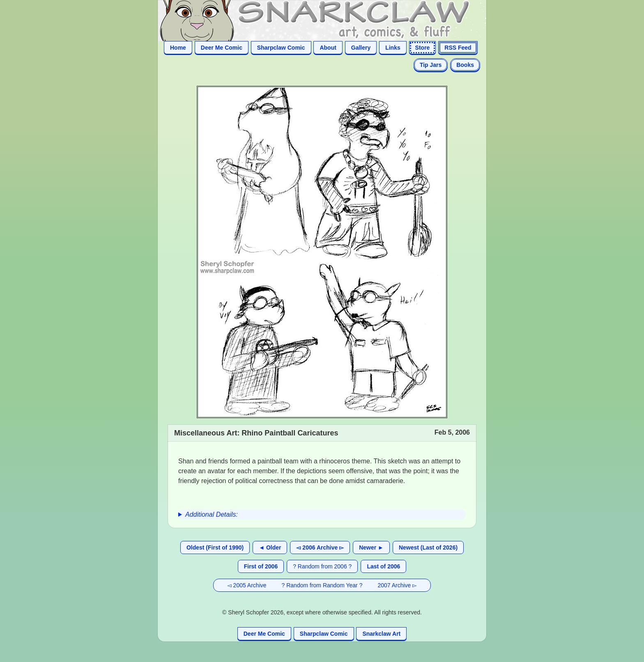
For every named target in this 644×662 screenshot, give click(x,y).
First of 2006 (261, 566)
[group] (322, 515)
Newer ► (371, 547)
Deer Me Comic (222, 48)
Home (178, 48)
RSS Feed (458, 48)
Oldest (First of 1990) (215, 547)
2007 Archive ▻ (397, 585)
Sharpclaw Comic (281, 48)
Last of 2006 (383, 566)
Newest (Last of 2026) (428, 547)
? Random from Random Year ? (322, 585)
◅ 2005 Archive (247, 585)
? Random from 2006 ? (322, 566)
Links (393, 48)
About (328, 48)
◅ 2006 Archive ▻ (320, 547)
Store (423, 48)
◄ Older (270, 547)
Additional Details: (212, 514)
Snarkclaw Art (381, 634)
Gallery (361, 48)
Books (465, 65)
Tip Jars (431, 65)
